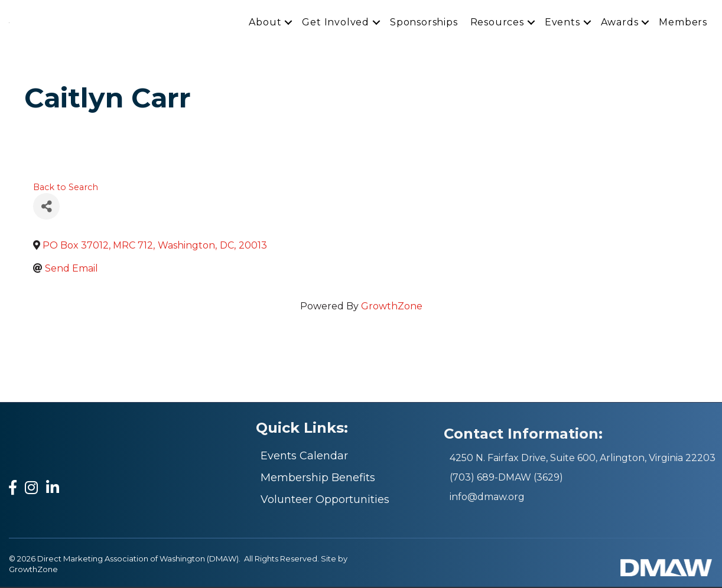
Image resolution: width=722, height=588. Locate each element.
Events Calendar (304, 458)
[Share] (46, 208)
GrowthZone (392, 308)
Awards (620, 23)
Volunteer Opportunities (325, 501)
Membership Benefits (318, 479)
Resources (497, 23)
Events (562, 23)
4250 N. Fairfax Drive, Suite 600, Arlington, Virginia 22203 (583, 460)
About (265, 23)
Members (683, 23)
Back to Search (66, 188)
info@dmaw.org (487, 499)
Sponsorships (424, 23)
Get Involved (336, 23)
